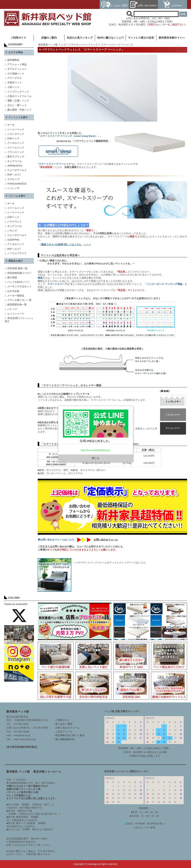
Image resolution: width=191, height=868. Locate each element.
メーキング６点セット (19, 286)
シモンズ (12, 231)
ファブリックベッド (18, 92)
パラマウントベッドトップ (83, 45)
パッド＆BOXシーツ (18, 282)
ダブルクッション (17, 69)
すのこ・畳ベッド (17, 105)
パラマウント (15, 222)
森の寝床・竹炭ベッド (19, 110)
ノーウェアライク (17, 253)
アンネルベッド (16, 143)
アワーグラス (15, 78)
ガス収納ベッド (16, 74)
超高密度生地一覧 (17, 305)
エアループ (13, 179)
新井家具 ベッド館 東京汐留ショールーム (34, 772)
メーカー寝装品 (16, 296)
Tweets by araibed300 (16, 604)
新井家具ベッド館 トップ (52, 45)
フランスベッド (16, 152)
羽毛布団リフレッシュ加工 (19, 320)
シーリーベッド (16, 129)
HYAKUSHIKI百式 (17, 184)
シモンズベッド (16, 134)
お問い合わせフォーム (106, 540)
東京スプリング (16, 157)
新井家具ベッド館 (18, 711)
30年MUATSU (15, 166)
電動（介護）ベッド (18, 101)
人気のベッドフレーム (19, 96)
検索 (183, 14)
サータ (11, 125)
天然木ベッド (15, 82)
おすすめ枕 (13, 291)
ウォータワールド (17, 170)
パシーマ (12, 309)
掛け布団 (12, 277)
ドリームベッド (16, 148)
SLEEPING (13, 240)
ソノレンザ (13, 188)
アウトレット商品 (17, 64)
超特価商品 (13, 60)
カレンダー (162, 25)
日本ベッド (13, 138)
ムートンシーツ (16, 314)
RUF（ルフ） (15, 175)
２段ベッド (13, 87)
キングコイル (15, 161)
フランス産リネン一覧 (19, 300)
